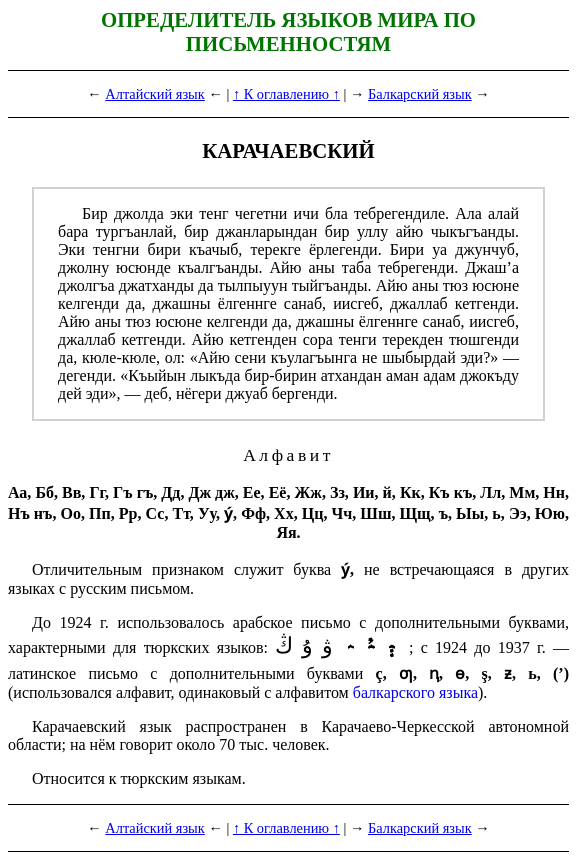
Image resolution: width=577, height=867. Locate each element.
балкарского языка (415, 692)
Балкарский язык (420, 94)
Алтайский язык (154, 94)
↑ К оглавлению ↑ (286, 94)
